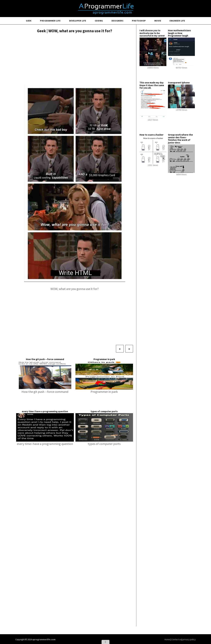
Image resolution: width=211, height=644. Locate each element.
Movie (158, 21)
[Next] (129, 349)
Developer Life (78, 21)
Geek (29, 21)
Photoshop (139, 21)
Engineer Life (177, 21)
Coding (99, 21)
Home (168, 639)
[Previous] (120, 349)
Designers (118, 21)
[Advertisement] (75, 59)
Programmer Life (50, 21)
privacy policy (189, 639)
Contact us (177, 639)
